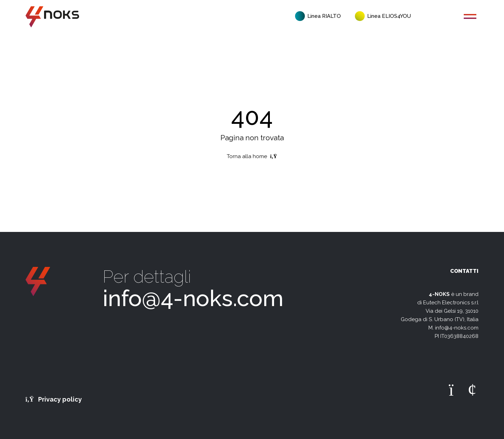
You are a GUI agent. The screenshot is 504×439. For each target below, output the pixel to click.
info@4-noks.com (193, 298)
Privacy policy (54, 399)
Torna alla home (252, 156)
